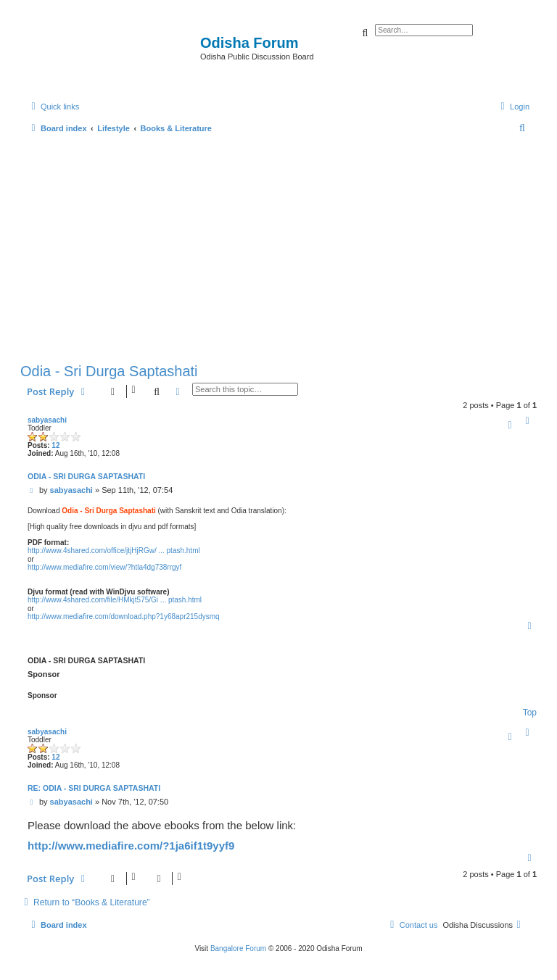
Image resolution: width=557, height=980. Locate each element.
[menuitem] (513, 107)
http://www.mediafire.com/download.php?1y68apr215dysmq (124, 616)
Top (530, 713)
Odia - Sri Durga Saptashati (109, 371)
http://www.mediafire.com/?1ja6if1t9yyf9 (131, 846)
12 (55, 445)
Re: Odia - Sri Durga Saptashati (94, 788)
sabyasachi (47, 420)
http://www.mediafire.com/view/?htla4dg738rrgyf (104, 567)
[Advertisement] (278, 245)
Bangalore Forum (238, 948)
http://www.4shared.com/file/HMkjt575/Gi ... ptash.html (115, 600)
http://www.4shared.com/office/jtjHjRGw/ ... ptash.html (114, 551)
